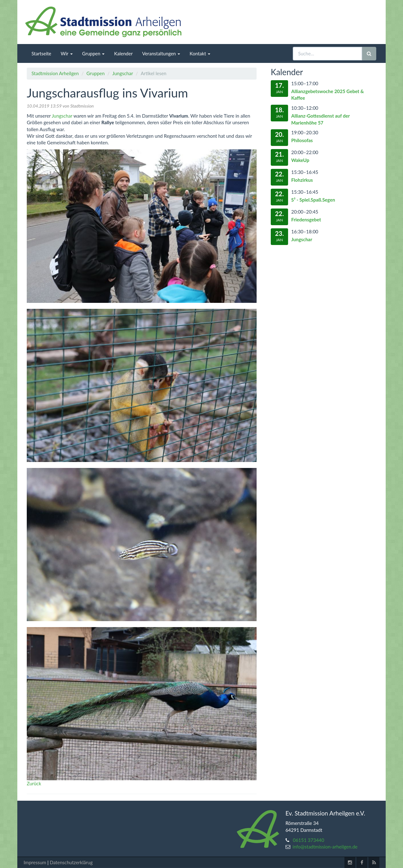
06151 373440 (309, 840)
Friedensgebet (306, 220)
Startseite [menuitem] (41, 53)
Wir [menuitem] (67, 53)
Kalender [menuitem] (123, 53)
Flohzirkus (302, 180)
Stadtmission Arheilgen (55, 73)
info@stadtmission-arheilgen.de (325, 847)
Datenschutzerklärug (71, 862)
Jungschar (123, 73)
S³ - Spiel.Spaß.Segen (313, 200)
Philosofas (302, 140)
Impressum (35, 862)
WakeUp (300, 160)
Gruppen (96, 73)
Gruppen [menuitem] (94, 53)
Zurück (34, 783)
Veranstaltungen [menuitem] (161, 53)
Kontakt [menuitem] (200, 53)
